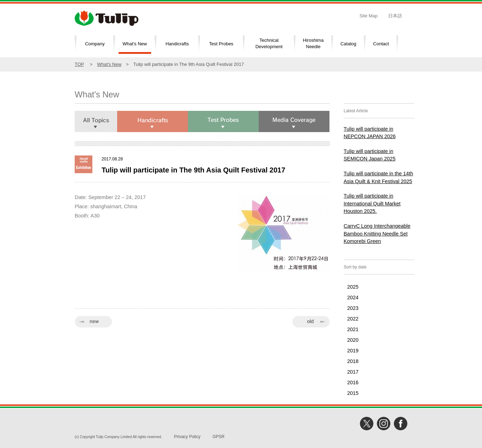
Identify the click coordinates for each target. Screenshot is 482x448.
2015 (353, 393)
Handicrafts (177, 44)
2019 (353, 351)
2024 (353, 297)
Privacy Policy (187, 437)
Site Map (369, 16)
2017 (353, 372)
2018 (353, 361)
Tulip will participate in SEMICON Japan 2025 (369, 155)
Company (95, 44)
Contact (381, 44)
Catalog (348, 44)
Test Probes (221, 44)
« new (93, 322)
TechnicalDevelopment (269, 44)
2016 (353, 382)
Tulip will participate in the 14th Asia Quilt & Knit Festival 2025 (378, 177)
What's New (135, 44)
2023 (353, 308)
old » (311, 322)
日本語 (395, 16)
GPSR (218, 437)
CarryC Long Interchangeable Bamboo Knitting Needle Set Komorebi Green (377, 234)
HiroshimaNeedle (313, 44)
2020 (353, 340)
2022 (353, 319)
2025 (353, 287)
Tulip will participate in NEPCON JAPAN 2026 (370, 133)
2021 (353, 329)
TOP (79, 64)
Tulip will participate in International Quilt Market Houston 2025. (372, 203)
